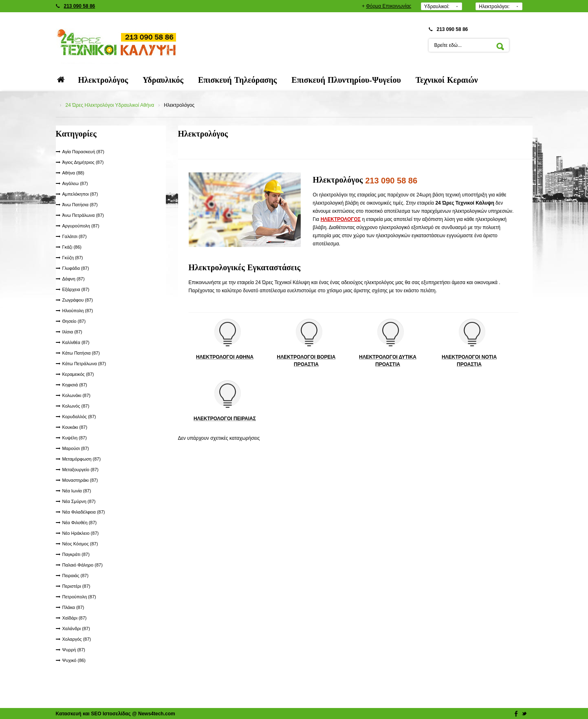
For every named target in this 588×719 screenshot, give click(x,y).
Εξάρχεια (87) (76, 289)
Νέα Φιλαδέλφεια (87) (84, 512)
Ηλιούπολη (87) (78, 311)
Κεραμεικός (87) (78, 374)
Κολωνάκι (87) (76, 395)
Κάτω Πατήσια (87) (81, 353)
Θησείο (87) (74, 321)
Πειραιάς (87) (76, 576)
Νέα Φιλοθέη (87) (80, 523)
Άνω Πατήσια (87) (80, 205)
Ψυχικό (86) (74, 660)
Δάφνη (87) (74, 279)
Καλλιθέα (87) (76, 342)
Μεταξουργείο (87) (80, 470)
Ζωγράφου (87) (78, 300)
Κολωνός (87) (76, 406)
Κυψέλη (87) (75, 438)
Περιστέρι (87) (76, 586)
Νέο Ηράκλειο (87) (81, 533)
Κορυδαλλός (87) (79, 417)
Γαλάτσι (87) (75, 236)
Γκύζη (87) (73, 258)
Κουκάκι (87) (75, 427)
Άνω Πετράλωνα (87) (83, 215)
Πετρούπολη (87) (79, 597)
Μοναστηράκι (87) (80, 480)
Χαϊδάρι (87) (75, 618)
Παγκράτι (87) (76, 554)
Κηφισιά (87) (75, 385)
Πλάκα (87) (73, 607)
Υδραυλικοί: (437, 7)
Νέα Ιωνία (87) (77, 491)
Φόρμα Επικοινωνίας (389, 6)
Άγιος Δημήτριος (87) (83, 162)
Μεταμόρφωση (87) (82, 459)
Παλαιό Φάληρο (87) (83, 565)
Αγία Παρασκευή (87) (83, 152)
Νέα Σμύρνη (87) (79, 501)
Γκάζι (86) (72, 247)
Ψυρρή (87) (74, 650)
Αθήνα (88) (73, 173)
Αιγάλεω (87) (75, 183)
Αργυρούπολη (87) (81, 226)
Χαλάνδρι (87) (76, 629)
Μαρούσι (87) (76, 448)
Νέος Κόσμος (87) (80, 544)
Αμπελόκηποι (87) (80, 194)
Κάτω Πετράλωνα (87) (84, 364)
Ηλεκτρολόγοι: (494, 7)
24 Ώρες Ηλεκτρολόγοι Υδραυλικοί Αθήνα (110, 105)
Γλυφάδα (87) (76, 268)
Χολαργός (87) (77, 639)
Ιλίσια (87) (72, 332)
